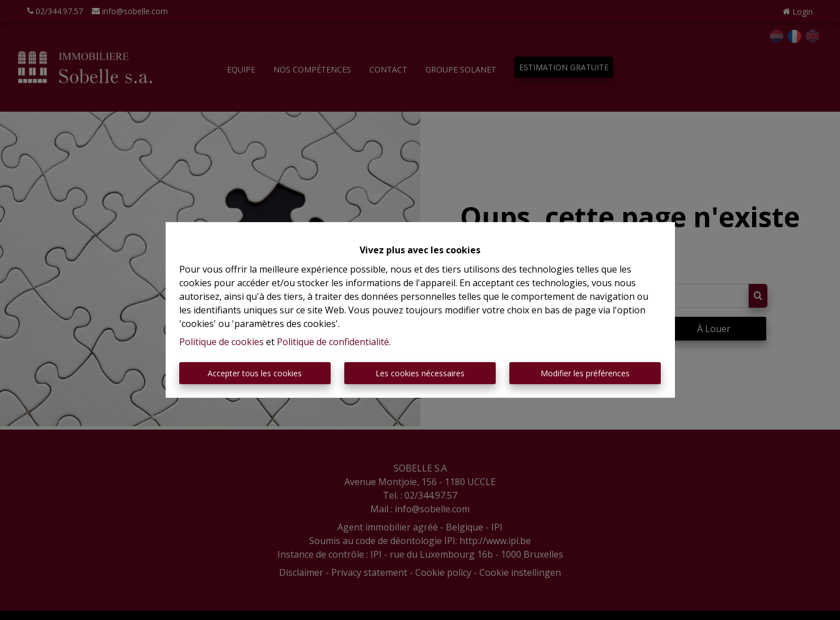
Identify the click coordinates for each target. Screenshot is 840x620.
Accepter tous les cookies (255, 373)
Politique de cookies (221, 342)
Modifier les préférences (585, 373)
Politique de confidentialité (333, 342)
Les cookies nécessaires (420, 373)
